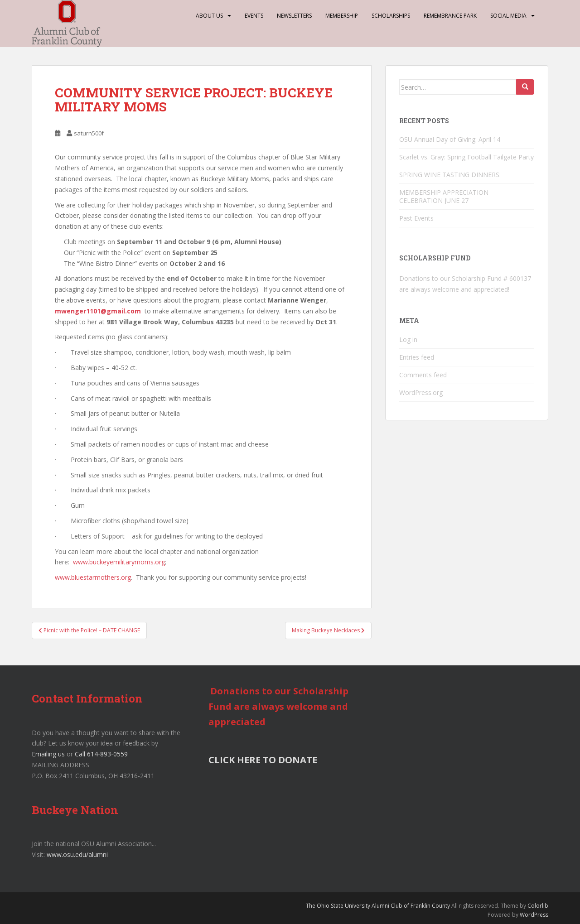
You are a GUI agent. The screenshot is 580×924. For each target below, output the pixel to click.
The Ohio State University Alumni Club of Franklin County (378, 906)
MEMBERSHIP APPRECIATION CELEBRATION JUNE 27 (444, 196)
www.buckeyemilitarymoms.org (119, 562)
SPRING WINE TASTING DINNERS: (450, 175)
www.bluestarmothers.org (93, 577)
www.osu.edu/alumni (77, 854)
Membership (342, 16)
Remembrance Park (450, 16)
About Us (209, 16)
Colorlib (538, 906)
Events (254, 16)
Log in (408, 339)
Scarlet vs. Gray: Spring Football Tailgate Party (466, 157)
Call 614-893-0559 (101, 754)
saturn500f (89, 133)
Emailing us (48, 754)
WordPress (534, 915)
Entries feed (417, 357)
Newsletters (294, 16)
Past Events (416, 218)
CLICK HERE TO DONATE (263, 760)
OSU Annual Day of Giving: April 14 (450, 139)
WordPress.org (421, 392)
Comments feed (423, 375)
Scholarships (391, 16)
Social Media (508, 16)
